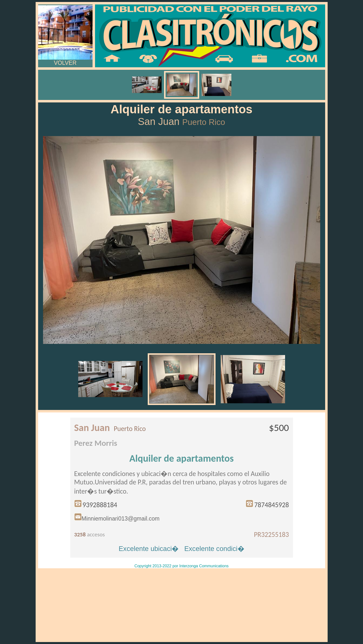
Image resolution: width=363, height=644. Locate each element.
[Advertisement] (182, 605)
